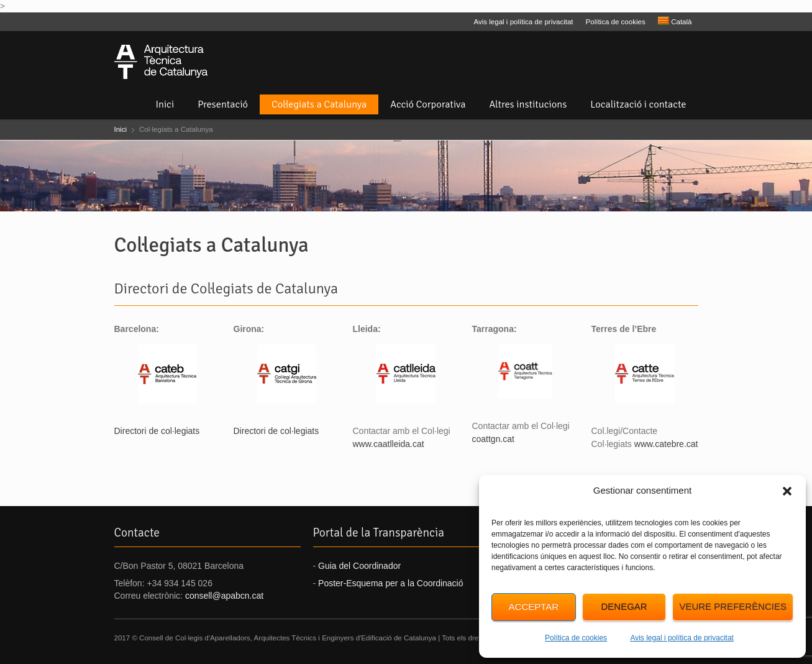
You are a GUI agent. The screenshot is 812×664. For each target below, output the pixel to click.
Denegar (624, 606)
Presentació (223, 104)
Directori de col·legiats (157, 431)
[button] (787, 491)
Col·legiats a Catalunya (319, 104)
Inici (165, 104)
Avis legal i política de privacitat (682, 638)
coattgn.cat (494, 439)
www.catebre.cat (666, 444)
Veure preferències (733, 606)
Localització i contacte (638, 104)
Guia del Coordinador (359, 566)
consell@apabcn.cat (224, 596)
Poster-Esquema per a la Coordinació (390, 583)
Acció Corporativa (428, 104)
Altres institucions (528, 104)
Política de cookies (576, 638)
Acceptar (534, 606)
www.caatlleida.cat (389, 444)
